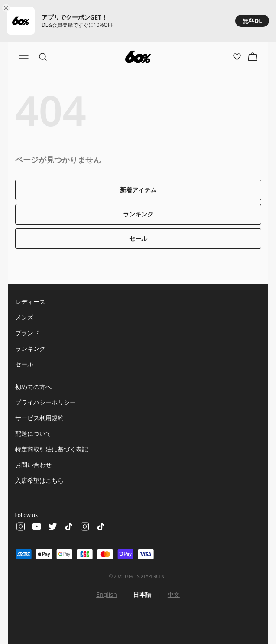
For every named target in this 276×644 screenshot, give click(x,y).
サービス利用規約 (39, 418)
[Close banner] (8, 8)
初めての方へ (33, 387)
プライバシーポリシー (45, 402)
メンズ (24, 317)
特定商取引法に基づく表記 (52, 449)
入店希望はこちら (39, 480)
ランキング (138, 214)
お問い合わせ (33, 465)
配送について (33, 433)
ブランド (27, 333)
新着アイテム (138, 190)
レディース (30, 302)
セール (138, 238)
